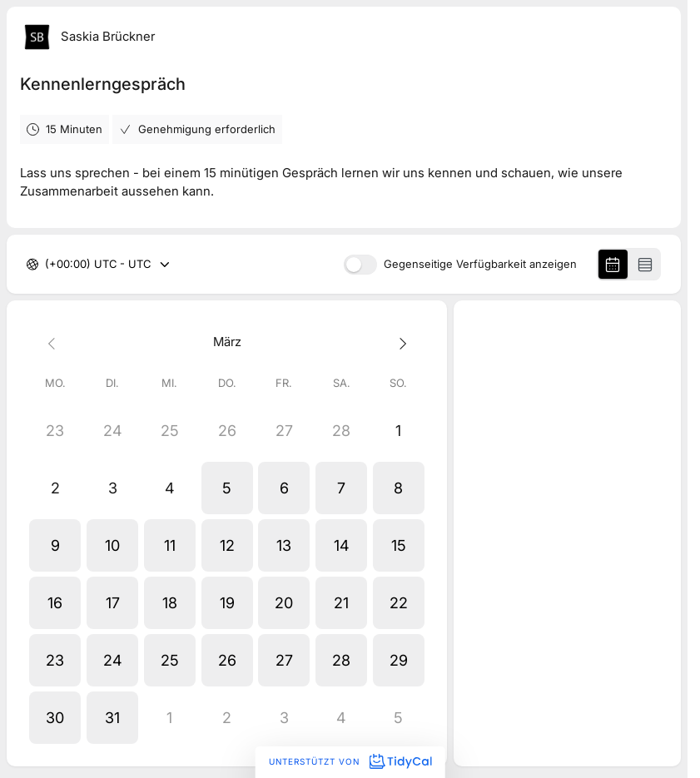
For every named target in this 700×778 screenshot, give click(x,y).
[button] (227, 488)
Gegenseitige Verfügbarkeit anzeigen (480, 264)
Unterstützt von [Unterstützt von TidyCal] (350, 761)
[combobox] (47, 265)
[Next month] (399, 342)
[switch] (360, 265)
